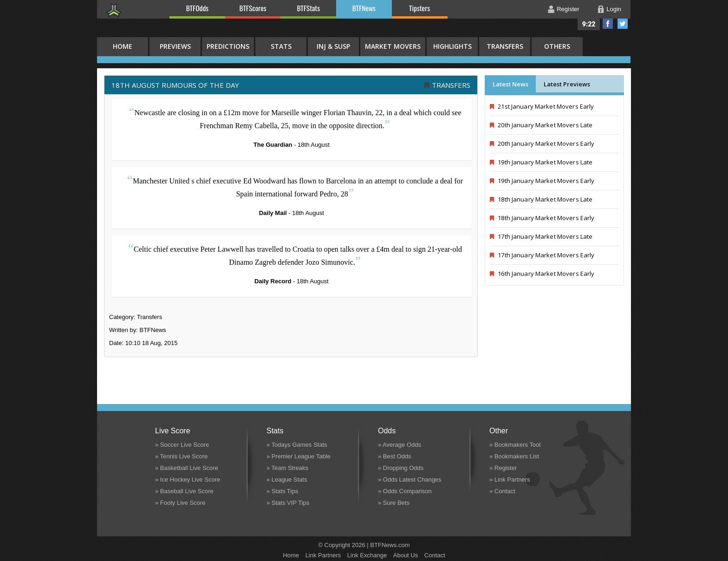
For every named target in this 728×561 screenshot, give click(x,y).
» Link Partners (510, 479)
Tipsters (419, 8)
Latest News (510, 84)
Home (291, 555)
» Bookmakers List (514, 456)
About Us (406, 555)
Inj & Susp (333, 46)
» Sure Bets (394, 503)
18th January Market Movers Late (541, 199)
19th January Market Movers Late (541, 162)
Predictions (228, 46)
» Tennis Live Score (181, 456)
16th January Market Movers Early (542, 274)
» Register (503, 468)
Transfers (505, 46)
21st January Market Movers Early (542, 106)
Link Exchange (367, 555)
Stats (281, 46)
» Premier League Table (299, 456)
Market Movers (393, 46)
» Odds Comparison (405, 491)
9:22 (589, 24)
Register (568, 9)
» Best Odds (395, 456)
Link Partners (323, 555)
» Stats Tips (282, 491)
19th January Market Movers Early (542, 181)
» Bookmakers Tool (515, 445)
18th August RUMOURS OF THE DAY (175, 85)
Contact (435, 555)
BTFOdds (197, 8)
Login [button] (614, 9)
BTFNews (364, 8)
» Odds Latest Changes (410, 479)
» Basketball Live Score (187, 468)
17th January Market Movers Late (541, 236)
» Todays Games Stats (297, 445)
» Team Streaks (287, 468)
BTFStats (309, 8)
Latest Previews (567, 84)
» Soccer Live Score (182, 445)
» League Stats (287, 479)
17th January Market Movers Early (542, 255)
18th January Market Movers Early (542, 218)
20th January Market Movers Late (541, 125)
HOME (123, 46)
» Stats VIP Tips (288, 503)
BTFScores (253, 8)
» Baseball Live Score (184, 491)
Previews (175, 46)
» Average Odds (400, 445)
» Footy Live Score (180, 503)
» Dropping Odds (401, 468)
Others (557, 46)
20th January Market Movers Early (542, 144)
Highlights (452, 46)
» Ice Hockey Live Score (188, 479)
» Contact (502, 491)
